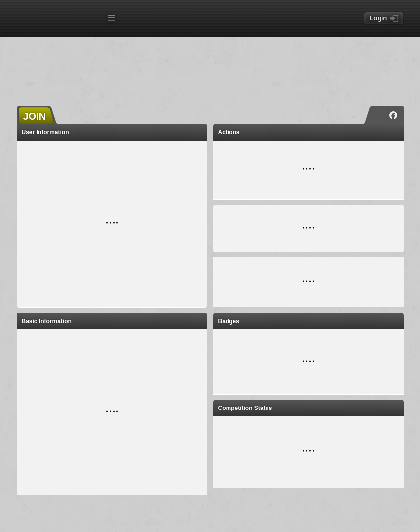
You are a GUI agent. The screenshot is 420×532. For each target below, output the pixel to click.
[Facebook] (393, 115)
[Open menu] (111, 18)
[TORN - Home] (59, 19)
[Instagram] (379, 115)
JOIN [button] (35, 116)
